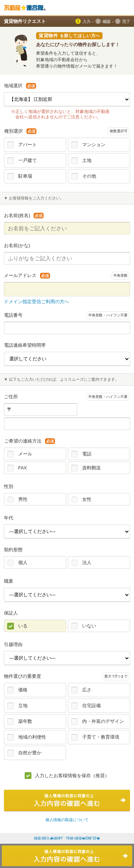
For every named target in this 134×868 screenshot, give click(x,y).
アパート (28, 145)
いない (89, 626)
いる (23, 626)
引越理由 (13, 644)
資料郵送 (91, 468)
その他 (89, 176)
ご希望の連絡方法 (30, 441)
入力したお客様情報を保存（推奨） (72, 776)
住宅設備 (91, 706)
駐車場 (25, 176)
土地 (87, 160)
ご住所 (11, 397)
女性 (87, 499)
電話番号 (13, 315)
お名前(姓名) (24, 215)
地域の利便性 (32, 737)
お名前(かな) (17, 245)
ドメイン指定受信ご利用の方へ (36, 302)
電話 (87, 454)
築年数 (25, 721)
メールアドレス (27, 275)
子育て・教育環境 (101, 737)
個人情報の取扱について (67, 820)
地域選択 (20, 86)
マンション (94, 145)
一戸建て (28, 160)
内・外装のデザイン (103, 721)
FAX (23, 468)
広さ (87, 690)
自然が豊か (30, 753)
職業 (9, 581)
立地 (23, 706)
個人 (23, 563)
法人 (87, 563)
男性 (23, 499)
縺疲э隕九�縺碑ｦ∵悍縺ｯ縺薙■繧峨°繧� (67, 838)
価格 (23, 690)
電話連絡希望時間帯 (25, 345)
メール (25, 454)
